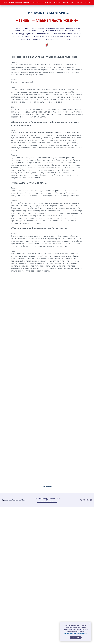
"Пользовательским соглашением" (75, 634)
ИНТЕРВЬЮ (47, 487)
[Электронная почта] (84, 501)
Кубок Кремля (47, 3)
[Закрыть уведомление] (90, 624)
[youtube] (91, 501)
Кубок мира (36, 3)
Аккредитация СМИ (77, 3)
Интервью (57, 3)
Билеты (65, 3)
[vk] (88, 501)
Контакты (88, 3)
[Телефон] (81, 501)
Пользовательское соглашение (47, 502)
